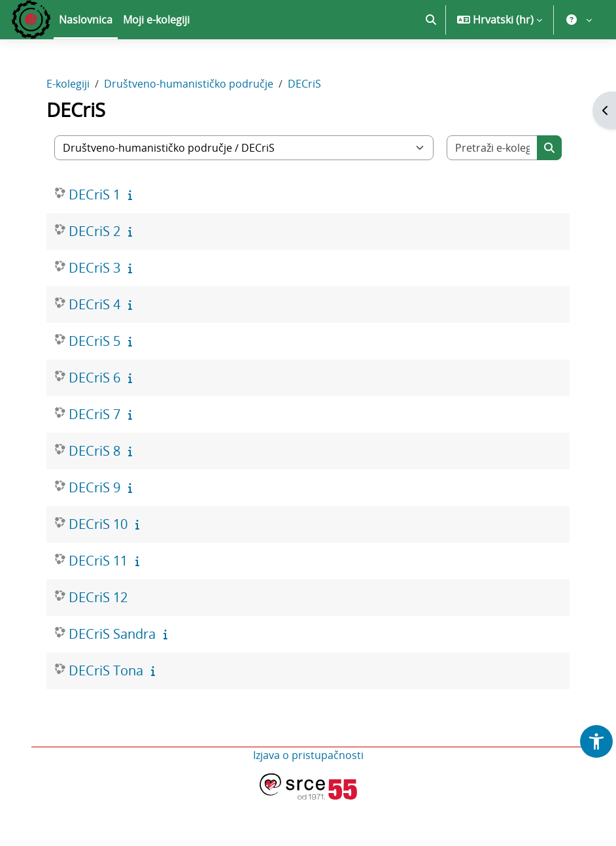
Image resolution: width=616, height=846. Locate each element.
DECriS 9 (94, 487)
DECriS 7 (94, 414)
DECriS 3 (94, 268)
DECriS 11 (98, 561)
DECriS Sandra (112, 634)
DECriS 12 (98, 597)
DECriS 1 (94, 195)
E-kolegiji (68, 84)
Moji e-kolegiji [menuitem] (156, 20)
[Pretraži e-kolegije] (492, 148)
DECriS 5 (94, 341)
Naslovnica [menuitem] (86, 20)
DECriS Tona (106, 670)
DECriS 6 (94, 378)
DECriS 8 (94, 451)
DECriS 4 (94, 304)
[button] (431, 20)
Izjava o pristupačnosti (308, 755)
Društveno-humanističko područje (189, 84)
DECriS (304, 84)
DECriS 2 (94, 231)
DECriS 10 (98, 524)
